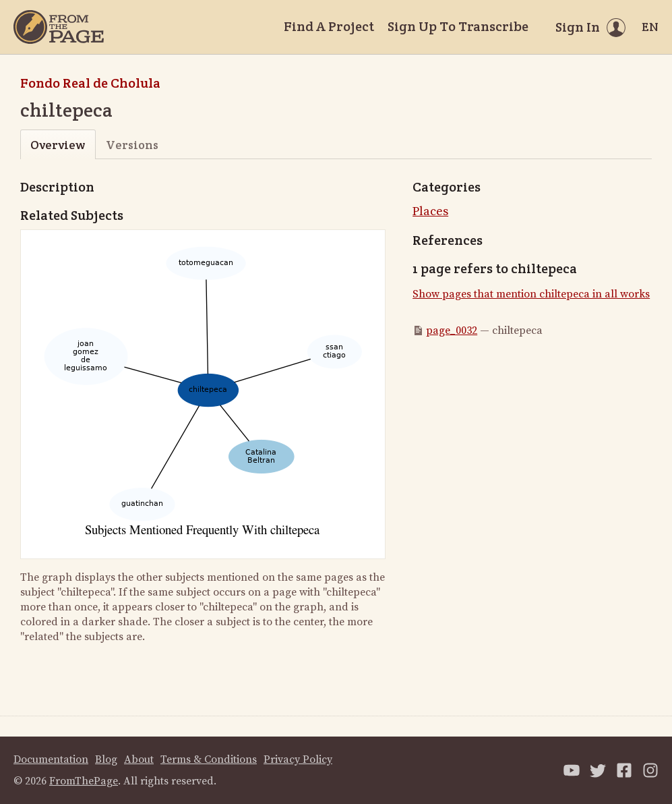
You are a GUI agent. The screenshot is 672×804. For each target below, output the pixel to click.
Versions (132, 145)
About (139, 759)
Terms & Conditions (209, 759)
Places (430, 211)
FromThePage (84, 781)
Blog (106, 759)
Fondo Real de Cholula (90, 83)
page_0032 (452, 331)
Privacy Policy (298, 759)
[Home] (59, 27)
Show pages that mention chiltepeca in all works (531, 294)
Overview (58, 145)
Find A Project (329, 26)
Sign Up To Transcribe (458, 26)
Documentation (51, 759)
